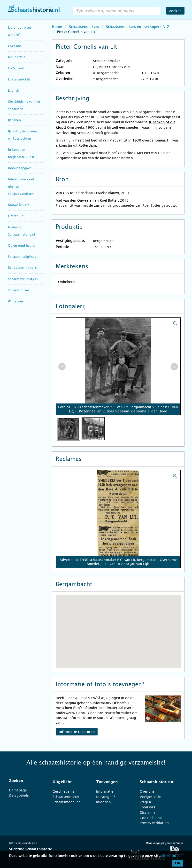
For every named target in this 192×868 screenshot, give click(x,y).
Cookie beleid (151, 818)
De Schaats (16, 68)
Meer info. (171, 856)
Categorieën (19, 796)
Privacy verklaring (154, 823)
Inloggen (104, 802)
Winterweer (16, 301)
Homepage (18, 790)
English (14, 91)
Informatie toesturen (77, 732)
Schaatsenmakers (22, 268)
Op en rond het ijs (22, 246)
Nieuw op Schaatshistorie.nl (22, 231)
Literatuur (15, 216)
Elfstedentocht (19, 79)
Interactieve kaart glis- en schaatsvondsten (21, 186)
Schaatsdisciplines (22, 257)
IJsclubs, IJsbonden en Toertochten (22, 135)
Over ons (15, 46)
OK (178, 863)
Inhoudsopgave (20, 168)
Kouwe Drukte (19, 205)
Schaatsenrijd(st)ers (23, 279)
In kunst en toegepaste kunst (21, 153)
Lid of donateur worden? (20, 31)
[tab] (25, 781)
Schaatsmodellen (67, 802)
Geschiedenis (63, 791)
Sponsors (147, 807)
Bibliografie (17, 57)
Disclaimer (148, 813)
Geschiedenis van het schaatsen (24, 105)
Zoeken (175, 11)
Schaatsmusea (19, 290)
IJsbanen (14, 120)
